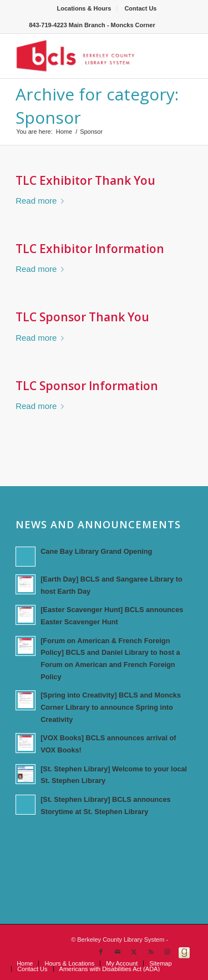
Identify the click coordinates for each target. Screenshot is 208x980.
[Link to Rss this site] (151, 952)
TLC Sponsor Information (87, 386)
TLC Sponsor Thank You (82, 317)
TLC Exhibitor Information (90, 249)
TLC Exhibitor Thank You (85, 180)
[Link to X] (134, 952)
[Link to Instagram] (168, 952)
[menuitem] (85, 8)
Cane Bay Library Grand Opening (96, 551)
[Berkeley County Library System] (86, 56)
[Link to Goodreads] (184, 952)
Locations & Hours (84, 8)
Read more (42, 201)
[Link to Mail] (118, 952)
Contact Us (140, 8)
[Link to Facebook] (101, 952)
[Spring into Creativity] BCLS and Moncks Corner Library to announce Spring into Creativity (111, 707)
